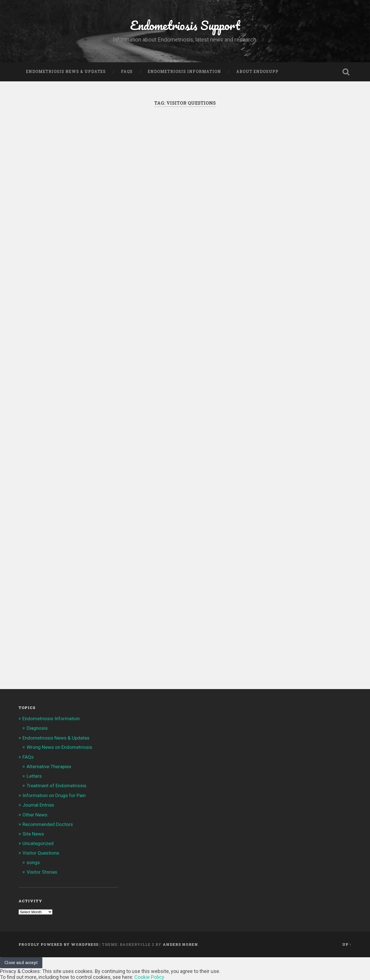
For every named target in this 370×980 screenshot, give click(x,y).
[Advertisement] (185, 180)
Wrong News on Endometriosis (59, 747)
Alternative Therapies (49, 766)
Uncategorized (38, 843)
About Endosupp (257, 72)
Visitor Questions (41, 853)
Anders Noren (180, 944)
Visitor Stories (42, 872)
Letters (34, 776)
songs (33, 862)
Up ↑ (347, 944)
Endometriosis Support (185, 25)
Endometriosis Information (184, 72)
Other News (35, 815)
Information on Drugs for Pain (54, 795)
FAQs (127, 72)
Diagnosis (37, 728)
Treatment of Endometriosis (57, 786)
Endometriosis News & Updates (66, 72)
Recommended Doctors (48, 824)
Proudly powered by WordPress (58, 944)
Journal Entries (38, 805)
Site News (33, 834)
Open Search (346, 72)
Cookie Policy (149, 977)
